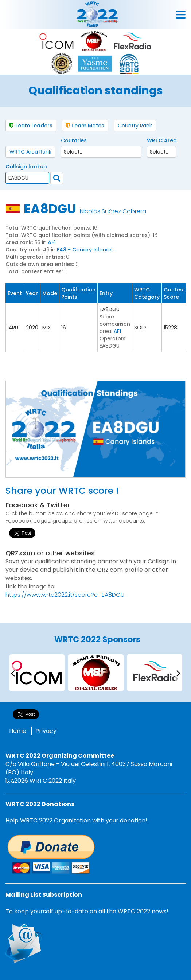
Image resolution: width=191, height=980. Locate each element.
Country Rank (135, 126)
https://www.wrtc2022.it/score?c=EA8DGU (65, 595)
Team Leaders (31, 126)
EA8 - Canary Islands (85, 250)
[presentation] (13, 673)
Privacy (46, 731)
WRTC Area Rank (30, 152)
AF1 (52, 242)
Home (18, 731)
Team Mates (85, 126)
